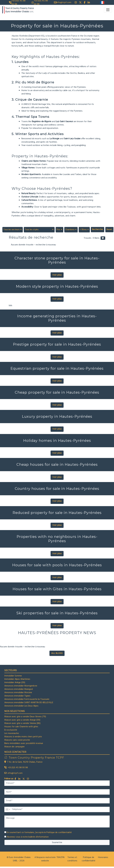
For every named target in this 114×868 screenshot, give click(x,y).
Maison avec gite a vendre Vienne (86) (22, 723)
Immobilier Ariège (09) (15, 683)
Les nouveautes (12, 733)
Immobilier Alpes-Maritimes (17, 679)
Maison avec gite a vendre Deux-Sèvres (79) (25, 717)
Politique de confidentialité (59, 832)
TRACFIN (60, 857)
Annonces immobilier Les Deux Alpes (21, 706)
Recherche (98, 229)
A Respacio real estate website (45, 859)
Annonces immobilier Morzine (18, 693)
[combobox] (13, 230)
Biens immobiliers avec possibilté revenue (24, 743)
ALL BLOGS (57, 653)
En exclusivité (11, 730)
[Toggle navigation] (108, 10)
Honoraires (103, 857)
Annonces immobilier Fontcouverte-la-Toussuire (27, 699)
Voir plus (57, 275)
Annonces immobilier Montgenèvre (21, 686)
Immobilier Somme (13, 676)
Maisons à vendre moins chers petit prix (23, 737)
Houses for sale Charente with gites (21, 727)
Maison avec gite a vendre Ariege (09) (22, 720)
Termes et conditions (72, 859)
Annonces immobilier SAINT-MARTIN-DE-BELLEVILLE (29, 703)
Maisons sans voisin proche (17, 740)
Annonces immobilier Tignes (17, 696)
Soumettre (57, 843)
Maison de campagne (14, 747)
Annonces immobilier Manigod (19, 689)
